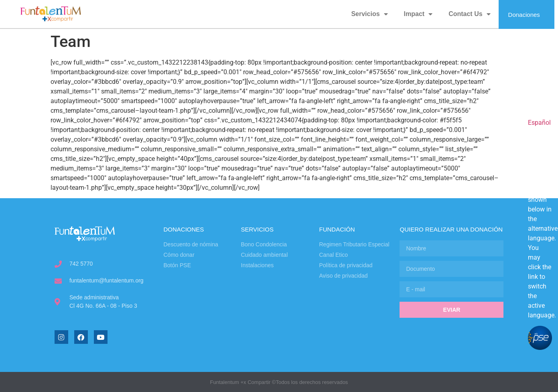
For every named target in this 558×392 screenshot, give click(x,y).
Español (539, 123)
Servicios (369, 14)
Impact (418, 14)
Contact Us (469, 14)
